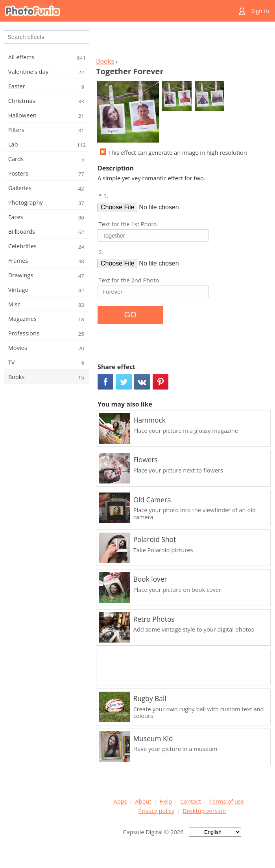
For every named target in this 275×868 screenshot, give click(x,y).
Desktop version (204, 811)
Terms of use (227, 801)
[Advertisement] (182, 42)
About (143, 801)
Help (166, 801)
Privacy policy (156, 811)
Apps (120, 801)
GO (130, 315)
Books (105, 61)
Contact (191, 801)
